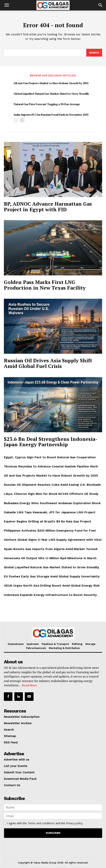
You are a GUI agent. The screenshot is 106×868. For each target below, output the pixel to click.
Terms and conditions (41, 823)
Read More (29, 685)
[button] (7, 5)
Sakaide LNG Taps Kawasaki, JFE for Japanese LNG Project (50, 512)
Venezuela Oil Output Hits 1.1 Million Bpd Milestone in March (50, 558)
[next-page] (22, 120)
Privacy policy (74, 823)
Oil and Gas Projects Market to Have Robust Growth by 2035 (51, 83)
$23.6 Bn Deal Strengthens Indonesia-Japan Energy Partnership (51, 442)
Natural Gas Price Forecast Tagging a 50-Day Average (47, 104)
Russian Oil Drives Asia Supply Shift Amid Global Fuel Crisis (48, 363)
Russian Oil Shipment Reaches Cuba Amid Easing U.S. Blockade (52, 485)
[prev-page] (16, 120)
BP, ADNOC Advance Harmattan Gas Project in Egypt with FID (48, 207)
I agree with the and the (43, 823)
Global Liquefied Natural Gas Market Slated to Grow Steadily (51, 94)
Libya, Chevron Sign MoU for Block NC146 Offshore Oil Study (51, 494)
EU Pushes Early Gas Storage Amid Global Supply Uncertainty (52, 576)
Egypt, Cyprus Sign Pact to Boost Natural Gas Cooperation (50, 457)
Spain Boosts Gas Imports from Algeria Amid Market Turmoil (51, 549)
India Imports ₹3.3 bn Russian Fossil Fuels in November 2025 (51, 115)
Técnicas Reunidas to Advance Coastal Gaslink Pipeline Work (51, 466)
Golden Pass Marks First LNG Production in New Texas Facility (45, 285)
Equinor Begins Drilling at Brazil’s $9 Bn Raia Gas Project (48, 521)
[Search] (94, 53)
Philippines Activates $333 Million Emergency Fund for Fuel (50, 530)
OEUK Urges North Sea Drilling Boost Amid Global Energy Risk (52, 586)
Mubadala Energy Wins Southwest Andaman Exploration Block (52, 503)
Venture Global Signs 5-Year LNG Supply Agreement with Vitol (53, 540)
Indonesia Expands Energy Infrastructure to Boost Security (50, 595)
